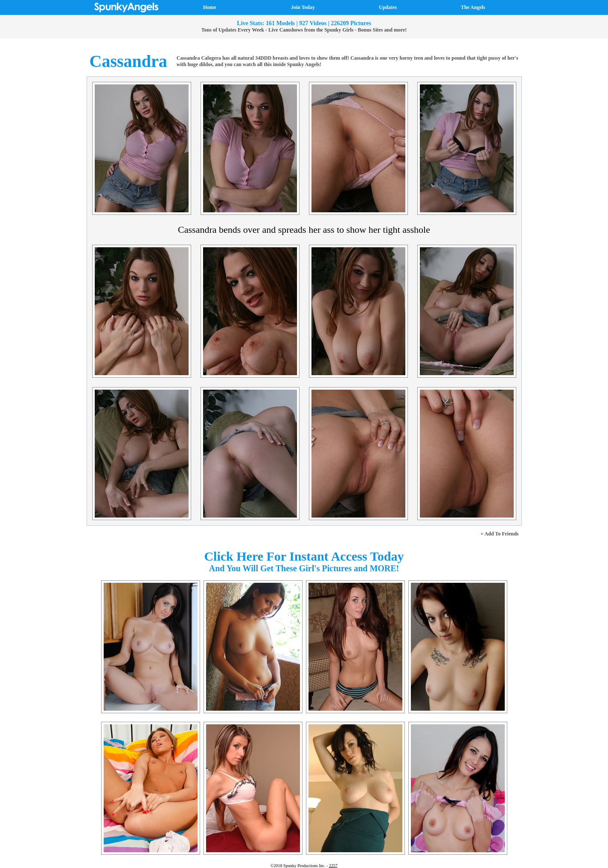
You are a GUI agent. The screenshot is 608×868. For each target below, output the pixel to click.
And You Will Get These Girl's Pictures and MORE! (304, 568)
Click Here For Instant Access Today (304, 556)
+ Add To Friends (499, 534)
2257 (333, 866)
